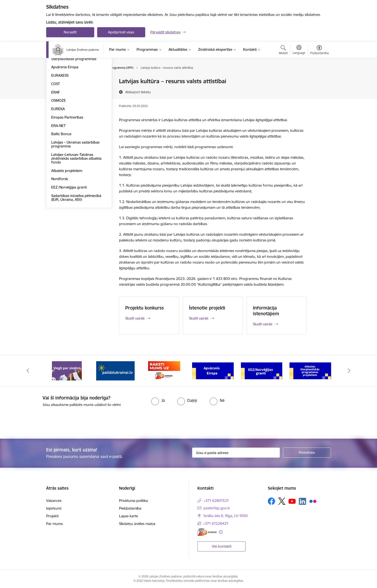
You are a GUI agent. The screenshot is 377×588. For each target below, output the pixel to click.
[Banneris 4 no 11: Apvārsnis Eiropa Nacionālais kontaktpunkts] (213, 370)
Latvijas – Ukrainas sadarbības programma (75, 196)
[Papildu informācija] (221, 532)
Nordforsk (60, 231)
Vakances (54, 501)
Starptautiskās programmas (74, 111)
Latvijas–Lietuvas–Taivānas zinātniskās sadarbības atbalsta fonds (76, 210)
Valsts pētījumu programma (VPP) (78, 82)
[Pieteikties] (307, 453)
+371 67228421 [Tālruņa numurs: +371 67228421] (216, 523)
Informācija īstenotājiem (266, 311)
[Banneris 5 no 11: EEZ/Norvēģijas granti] (262, 370)
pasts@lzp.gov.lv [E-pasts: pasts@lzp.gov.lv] (217, 508)
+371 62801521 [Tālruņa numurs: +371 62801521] (216, 501)
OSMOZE (59, 152)
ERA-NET (58, 177)
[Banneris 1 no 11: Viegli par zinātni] (67, 370)
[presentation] (40, 421)
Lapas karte (129, 516)
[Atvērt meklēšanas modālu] (283, 51)
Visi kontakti (222, 546)
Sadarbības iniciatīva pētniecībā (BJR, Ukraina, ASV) (76, 249)
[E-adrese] (207, 532)
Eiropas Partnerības (67, 169)
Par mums (54, 524)
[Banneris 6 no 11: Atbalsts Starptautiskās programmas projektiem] (310, 370)
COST (56, 136)
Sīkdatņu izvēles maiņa (137, 524)
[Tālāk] (349, 371)
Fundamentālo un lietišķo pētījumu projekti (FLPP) (72, 92)
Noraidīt (70, 32)
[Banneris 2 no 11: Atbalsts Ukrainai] (115, 370)
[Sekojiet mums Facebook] (271, 501)
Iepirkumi (54, 508)
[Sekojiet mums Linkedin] (302, 501)
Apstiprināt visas (121, 32)
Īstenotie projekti (207, 308)
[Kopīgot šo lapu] (319, 91)
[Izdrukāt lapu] (319, 79)
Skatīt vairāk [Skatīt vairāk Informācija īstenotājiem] (263, 324)
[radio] (158, 400)
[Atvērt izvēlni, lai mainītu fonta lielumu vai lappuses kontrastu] (319, 51)
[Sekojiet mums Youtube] (292, 501)
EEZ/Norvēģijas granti (69, 239)
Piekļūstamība (130, 508)
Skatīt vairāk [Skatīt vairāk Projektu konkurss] (135, 318)
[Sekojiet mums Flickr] (313, 501)
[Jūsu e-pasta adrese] (236, 453)
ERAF (56, 144)
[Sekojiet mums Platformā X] (282, 501)
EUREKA (58, 161)
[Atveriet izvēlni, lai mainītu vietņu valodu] (299, 50)
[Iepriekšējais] (28, 371)
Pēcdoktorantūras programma (76, 102)
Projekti (52, 516)
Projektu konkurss (145, 308)
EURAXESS (60, 127)
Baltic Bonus (61, 186)
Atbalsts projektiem (67, 222)
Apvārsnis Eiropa (65, 119)
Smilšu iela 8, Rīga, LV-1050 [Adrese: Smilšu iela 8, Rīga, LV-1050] (226, 516)
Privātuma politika (133, 501)
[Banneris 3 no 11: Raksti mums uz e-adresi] (164, 370)
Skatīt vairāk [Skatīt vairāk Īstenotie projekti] (199, 318)
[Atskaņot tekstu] (138, 92)
